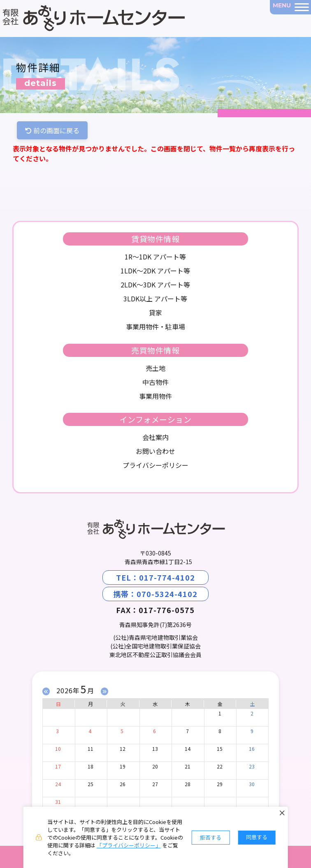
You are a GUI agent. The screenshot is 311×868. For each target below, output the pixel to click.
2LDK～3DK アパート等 (155, 285)
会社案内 (155, 437)
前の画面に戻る (52, 130)
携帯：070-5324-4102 (155, 594)
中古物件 (155, 382)
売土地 (155, 368)
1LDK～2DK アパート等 (155, 271)
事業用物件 (155, 396)
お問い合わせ (155, 451)
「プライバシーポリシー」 (129, 845)
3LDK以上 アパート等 (155, 299)
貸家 (155, 312)
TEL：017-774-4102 (155, 577)
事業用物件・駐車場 (155, 326)
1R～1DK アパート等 (155, 257)
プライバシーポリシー (155, 465)
